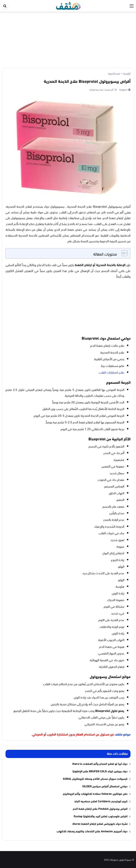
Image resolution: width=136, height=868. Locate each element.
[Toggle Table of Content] (123, 253)
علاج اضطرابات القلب (112, 372)
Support (123, 89)
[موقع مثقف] (68, 5)
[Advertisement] (68, 38)
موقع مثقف (123, 734)
